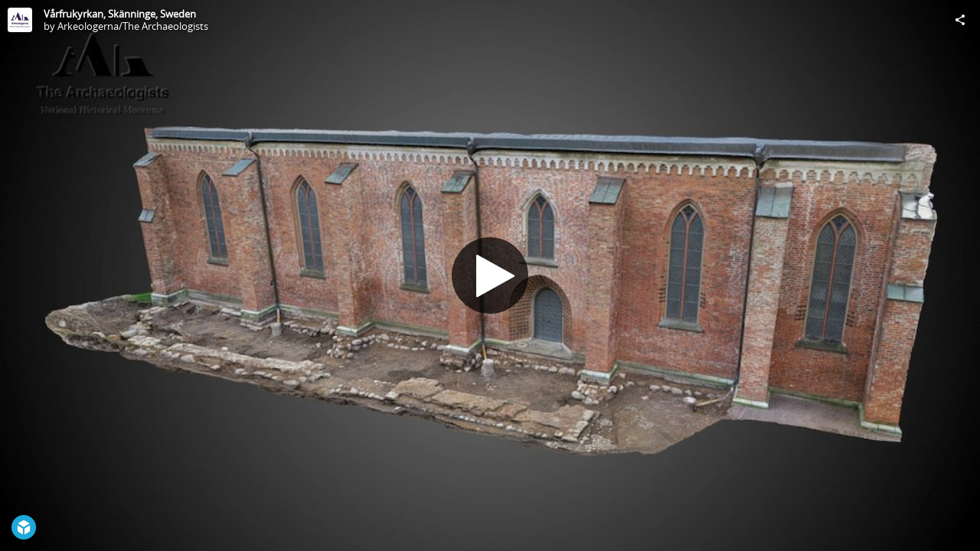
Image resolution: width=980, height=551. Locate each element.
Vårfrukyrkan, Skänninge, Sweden (120, 14)
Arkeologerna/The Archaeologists (133, 26)
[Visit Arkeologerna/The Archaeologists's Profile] (20, 20)
